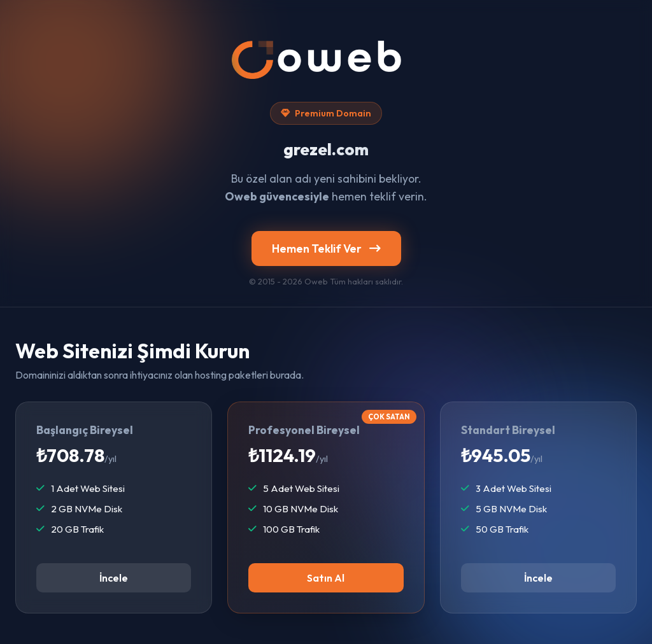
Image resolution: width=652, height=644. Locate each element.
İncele (114, 578)
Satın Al (326, 578)
